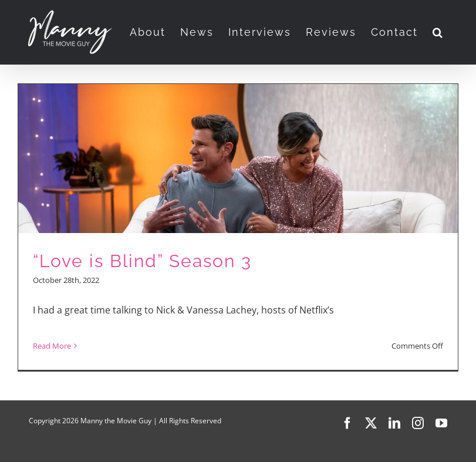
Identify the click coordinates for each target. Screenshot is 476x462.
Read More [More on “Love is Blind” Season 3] (52, 346)
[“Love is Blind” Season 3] (238, 227)
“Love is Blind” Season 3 (142, 261)
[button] (438, 32)
